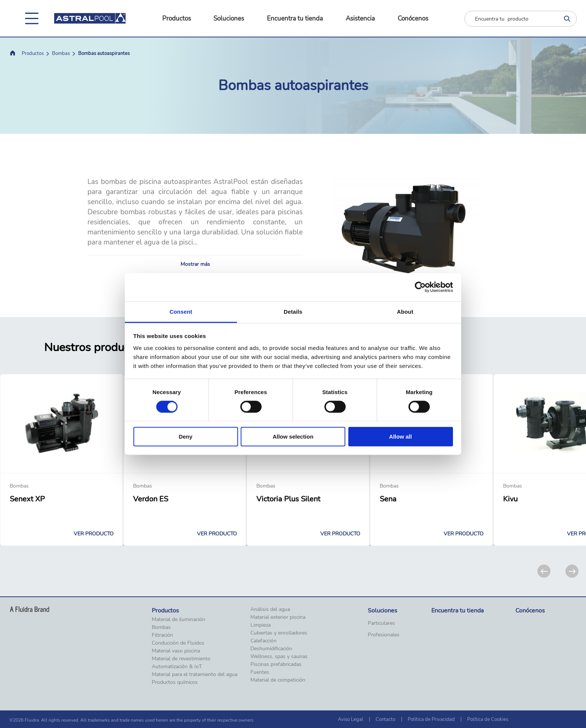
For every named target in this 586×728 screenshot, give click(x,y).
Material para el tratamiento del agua (195, 675)
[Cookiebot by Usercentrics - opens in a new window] (420, 287)
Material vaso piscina (176, 651)
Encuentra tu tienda (295, 19)
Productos (177, 19)
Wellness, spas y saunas (279, 657)
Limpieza (260, 625)
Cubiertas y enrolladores (279, 633)
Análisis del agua (270, 609)
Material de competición (278, 680)
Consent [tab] (181, 311)
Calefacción (263, 641)
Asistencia (360, 19)
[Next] (572, 571)
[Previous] (544, 571)
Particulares (381, 623)
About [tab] (405, 311)
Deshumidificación (271, 649)
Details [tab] (293, 311)
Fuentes (260, 672)
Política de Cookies (488, 719)
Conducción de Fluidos (178, 643)
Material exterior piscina (278, 617)
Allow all (400, 437)
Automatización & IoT (177, 667)
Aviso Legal (351, 719)
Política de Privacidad (431, 719)
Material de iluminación (178, 620)
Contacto (385, 719)
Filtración (162, 635)
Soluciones (229, 19)
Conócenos (413, 19)
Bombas (61, 53)
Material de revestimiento (181, 659)
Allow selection (293, 437)
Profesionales (384, 635)
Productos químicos (175, 682)
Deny (186, 437)
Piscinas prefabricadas (276, 664)
